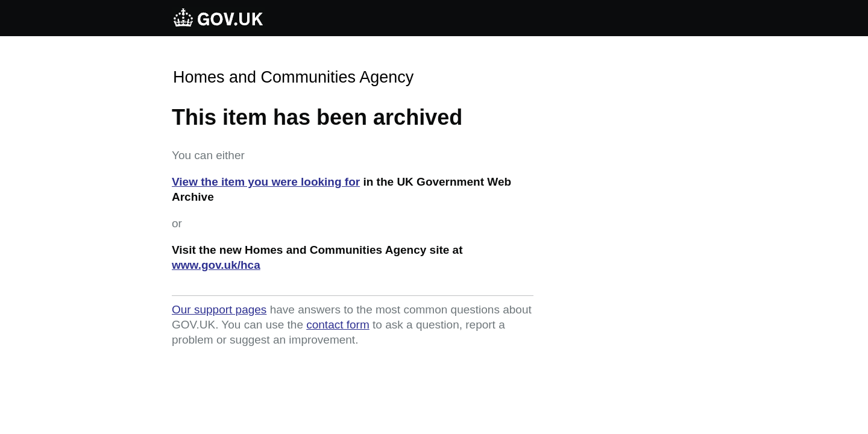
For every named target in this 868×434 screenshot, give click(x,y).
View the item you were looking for (266, 182)
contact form (338, 325)
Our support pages (219, 310)
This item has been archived (317, 117)
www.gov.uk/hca (216, 265)
